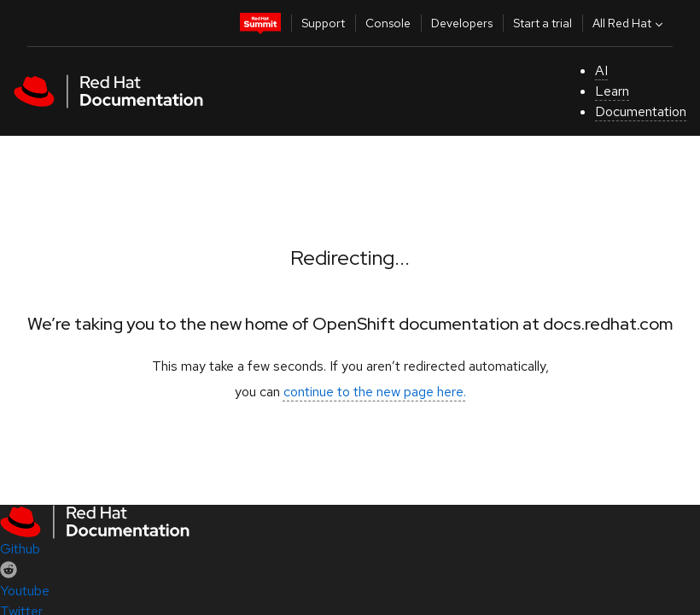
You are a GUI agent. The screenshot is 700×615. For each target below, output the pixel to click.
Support (323, 23)
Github (20, 549)
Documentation (641, 111)
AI (601, 70)
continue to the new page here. (375, 392)
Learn (612, 91)
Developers (462, 23)
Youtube (25, 591)
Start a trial (542, 23)
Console (388, 23)
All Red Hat (630, 23)
